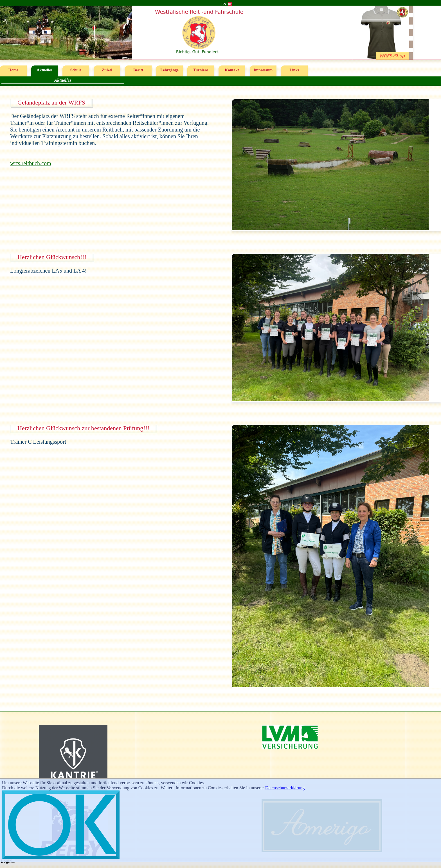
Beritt (138, 70)
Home (13, 70)
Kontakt (232, 70)
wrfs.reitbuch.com (31, 163)
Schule (76, 70)
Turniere (201, 70)
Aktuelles (45, 70)
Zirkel (107, 70)
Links (294, 70)
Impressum (263, 70)
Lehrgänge (169, 70)
